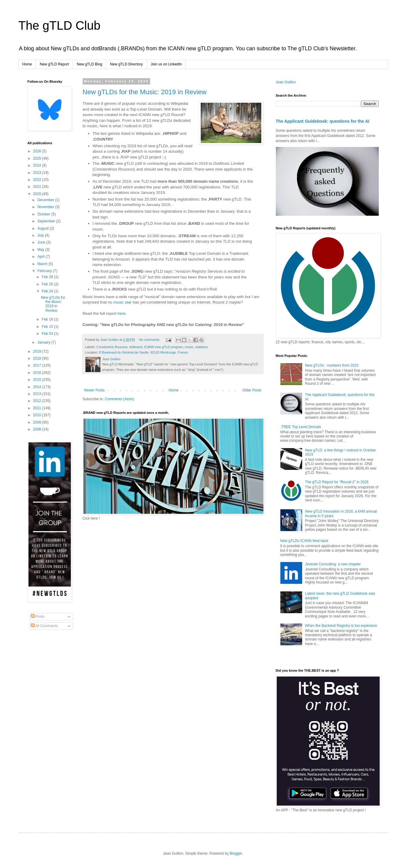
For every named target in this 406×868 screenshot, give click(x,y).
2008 (38, 429)
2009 (38, 422)
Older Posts (252, 390)
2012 (38, 401)
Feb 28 (48, 277)
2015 (38, 380)
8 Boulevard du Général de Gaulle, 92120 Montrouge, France (144, 352)
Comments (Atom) (119, 399)
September (47, 221)
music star (122, 302)
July (41, 235)
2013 (38, 394)
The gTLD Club (59, 25)
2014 (38, 387)
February (45, 271)
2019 (38, 351)
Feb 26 (48, 284)
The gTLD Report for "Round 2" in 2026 (337, 482)
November (46, 207)
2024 (38, 165)
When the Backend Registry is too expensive (341, 626)
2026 (38, 151)
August (43, 228)
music (189, 347)
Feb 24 (48, 291)
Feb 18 (48, 319)
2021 (38, 187)
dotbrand (136, 347)
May (41, 250)
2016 (38, 373)
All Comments (44, 626)
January (44, 342)
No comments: (150, 340)
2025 (38, 158)
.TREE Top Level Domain (301, 427)
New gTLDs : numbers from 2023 (332, 365)
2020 (38, 194)
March (43, 264)
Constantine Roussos (112, 347)
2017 (38, 365)
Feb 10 (48, 327)
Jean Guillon (286, 82)
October (44, 214)
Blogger (236, 853)
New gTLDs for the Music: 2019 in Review (145, 92)
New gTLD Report (54, 64)
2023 (38, 173)
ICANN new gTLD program (164, 347)
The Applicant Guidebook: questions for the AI (323, 121)
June (42, 242)
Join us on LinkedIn (166, 64)
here (121, 313)
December (46, 200)
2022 (38, 180)
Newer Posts (94, 390)
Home (27, 64)
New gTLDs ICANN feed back (304, 541)
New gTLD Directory (127, 64)
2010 (38, 415)
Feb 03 (48, 334)
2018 (38, 358)
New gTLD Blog (90, 64)
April (41, 257)
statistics (201, 347)
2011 (38, 408)
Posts (38, 617)
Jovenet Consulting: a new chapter (333, 564)
